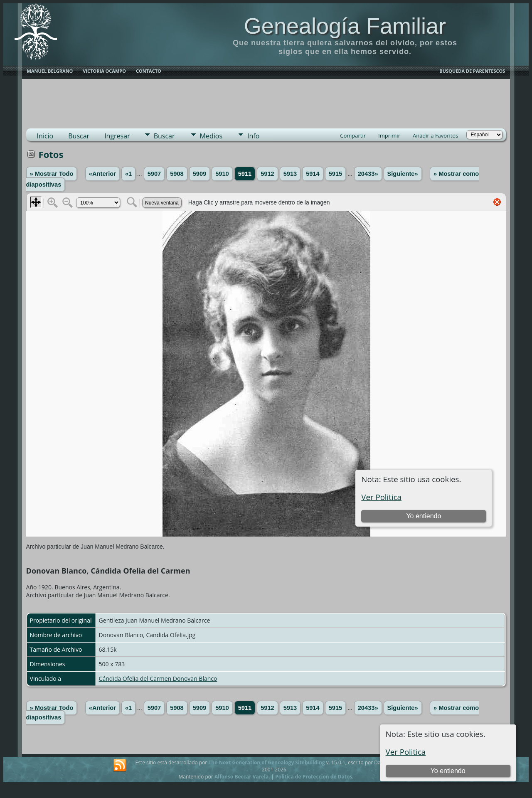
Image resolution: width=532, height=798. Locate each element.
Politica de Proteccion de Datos (314, 777)
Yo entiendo (448, 771)
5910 (222, 174)
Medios (211, 136)
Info (253, 136)
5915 (336, 174)
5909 (200, 174)
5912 (267, 174)
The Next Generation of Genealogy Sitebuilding (266, 762)
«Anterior (102, 174)
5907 (154, 174)
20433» (368, 174)
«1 (128, 174)
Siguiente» (403, 174)
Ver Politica (406, 752)
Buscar (79, 136)
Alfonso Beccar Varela (241, 777)
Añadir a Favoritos (435, 135)
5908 (177, 174)
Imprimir (389, 135)
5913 (290, 174)
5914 (313, 174)
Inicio (45, 136)
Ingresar (117, 136)
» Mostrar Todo (52, 174)
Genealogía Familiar (345, 26)
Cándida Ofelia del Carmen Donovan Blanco (158, 679)
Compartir (353, 135)
